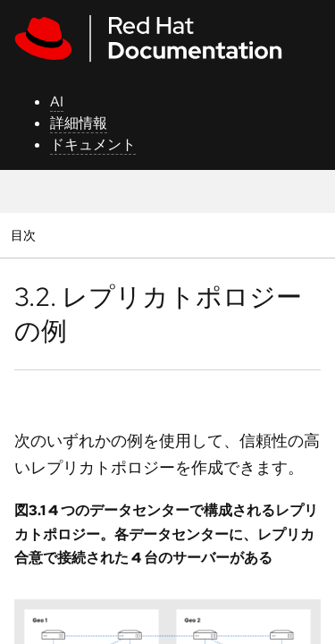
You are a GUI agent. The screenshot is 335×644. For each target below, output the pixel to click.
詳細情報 (79, 123)
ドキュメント (93, 144)
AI (57, 102)
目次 (25, 235)
